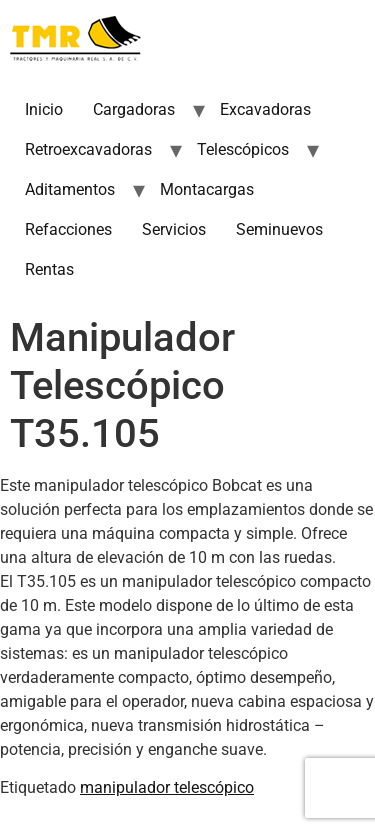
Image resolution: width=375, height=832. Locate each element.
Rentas (49, 269)
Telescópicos (243, 149)
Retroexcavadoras (88, 149)
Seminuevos (279, 229)
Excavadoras (265, 109)
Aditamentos (70, 189)
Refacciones (68, 229)
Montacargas (207, 189)
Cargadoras (134, 109)
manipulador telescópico (167, 787)
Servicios (174, 229)
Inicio (44, 109)
